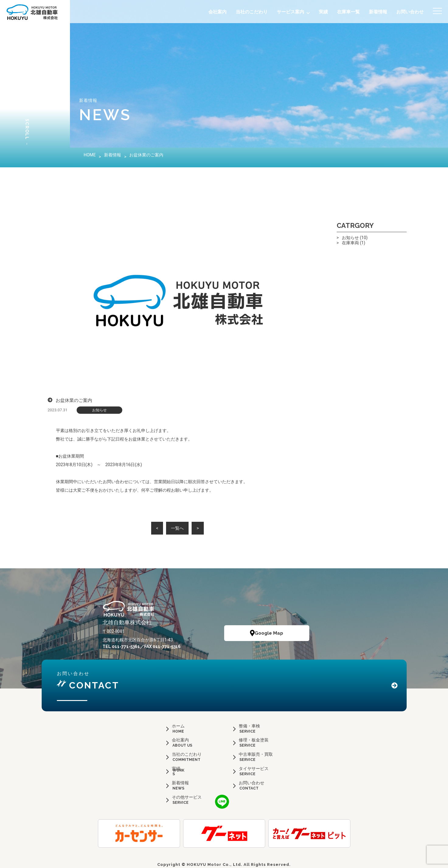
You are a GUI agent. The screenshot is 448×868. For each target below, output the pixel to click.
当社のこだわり (252, 12)
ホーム (178, 726)
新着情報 (378, 12)
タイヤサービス (254, 769)
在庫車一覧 (348, 12)
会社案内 (217, 12)
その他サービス (187, 797)
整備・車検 (249, 726)
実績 (323, 12)
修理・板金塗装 (254, 740)
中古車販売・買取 (256, 754)
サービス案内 (290, 12)
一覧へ (177, 528)
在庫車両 (350, 243)
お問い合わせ (410, 12)
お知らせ (99, 410)
